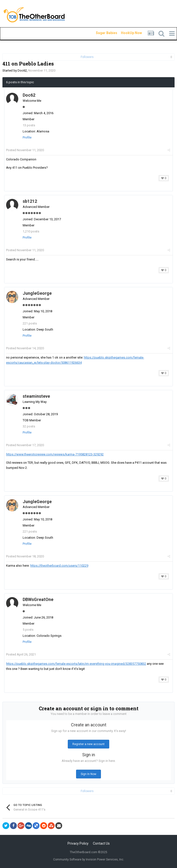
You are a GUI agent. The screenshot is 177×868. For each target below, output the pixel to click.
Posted (25, 150)
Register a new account (88, 744)
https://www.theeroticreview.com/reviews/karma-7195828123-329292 (55, 454)
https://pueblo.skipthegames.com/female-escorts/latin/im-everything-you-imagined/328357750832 (76, 664)
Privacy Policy (78, 843)
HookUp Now (126, 33)
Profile (27, 137)
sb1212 (30, 201)
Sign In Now (88, 774)
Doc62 (22, 70)
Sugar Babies (101, 33)
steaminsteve (36, 396)
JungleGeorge (37, 293)
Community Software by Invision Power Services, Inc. (89, 859)
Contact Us (101, 843)
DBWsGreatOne (38, 599)
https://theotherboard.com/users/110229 (59, 566)
